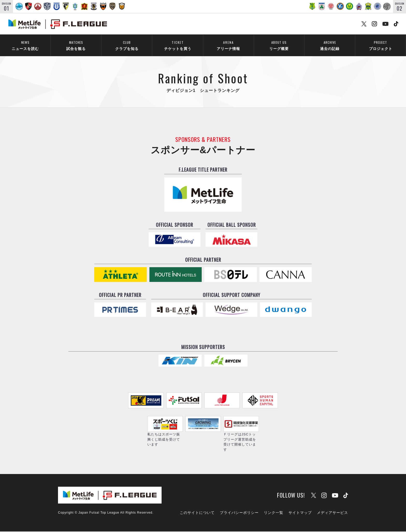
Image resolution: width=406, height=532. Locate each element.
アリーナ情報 (228, 45)
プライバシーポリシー (239, 513)
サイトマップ (300, 513)
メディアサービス (332, 513)
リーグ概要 (279, 45)
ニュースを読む (25, 45)
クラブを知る (127, 45)
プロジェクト (380, 45)
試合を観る (76, 45)
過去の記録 (330, 45)
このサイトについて (197, 513)
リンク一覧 (274, 513)
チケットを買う (178, 45)
